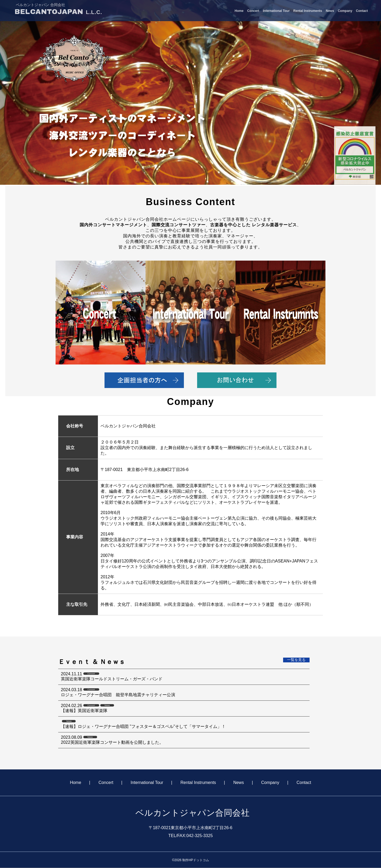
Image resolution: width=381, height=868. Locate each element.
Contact (362, 11)
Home (239, 11)
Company (345, 11)
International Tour (276, 11)
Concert (253, 11)
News (330, 11)
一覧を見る (296, 660)
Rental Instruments (308, 11)
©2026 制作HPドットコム (190, 860)
